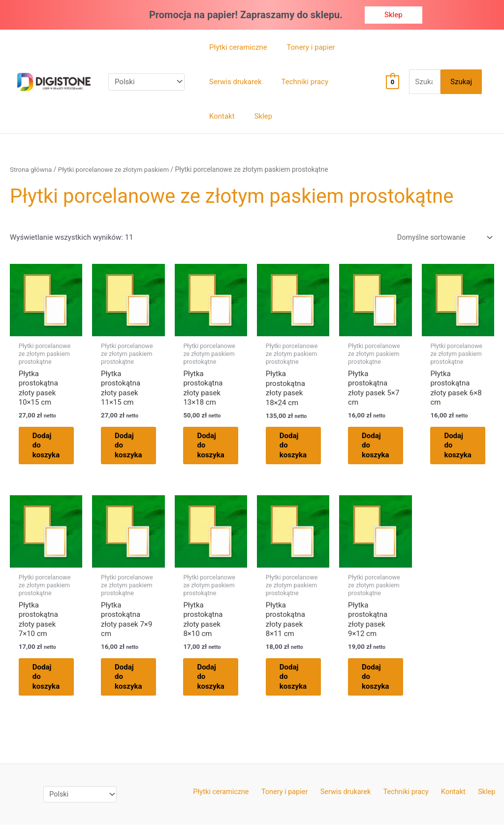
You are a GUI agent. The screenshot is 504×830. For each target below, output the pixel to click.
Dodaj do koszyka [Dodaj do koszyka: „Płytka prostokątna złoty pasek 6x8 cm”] (464, 447)
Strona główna (32, 169)
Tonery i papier (290, 797)
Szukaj (461, 82)
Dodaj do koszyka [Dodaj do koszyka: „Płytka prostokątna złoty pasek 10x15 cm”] (52, 447)
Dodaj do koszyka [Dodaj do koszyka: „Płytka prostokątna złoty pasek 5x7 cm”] (381, 447)
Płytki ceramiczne (230, 797)
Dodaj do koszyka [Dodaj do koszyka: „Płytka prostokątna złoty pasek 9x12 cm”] (381, 681)
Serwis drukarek (349, 797)
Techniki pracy (406, 797)
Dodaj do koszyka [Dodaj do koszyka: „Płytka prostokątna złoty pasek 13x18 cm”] (217, 447)
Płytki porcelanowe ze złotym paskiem (117, 169)
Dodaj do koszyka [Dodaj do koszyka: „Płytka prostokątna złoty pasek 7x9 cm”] (134, 681)
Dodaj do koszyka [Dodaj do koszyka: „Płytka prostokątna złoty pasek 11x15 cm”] (134, 447)
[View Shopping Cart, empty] (388, 82)
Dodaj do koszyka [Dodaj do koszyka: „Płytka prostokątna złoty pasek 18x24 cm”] (299, 447)
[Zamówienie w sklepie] (442, 238)
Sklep (478, 797)
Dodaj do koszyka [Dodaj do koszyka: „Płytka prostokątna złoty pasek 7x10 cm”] (52, 681)
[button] (394, 15)
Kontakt (449, 797)
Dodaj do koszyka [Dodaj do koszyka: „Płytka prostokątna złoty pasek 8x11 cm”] (299, 681)
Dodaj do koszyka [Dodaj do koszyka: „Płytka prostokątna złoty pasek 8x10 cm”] (217, 681)
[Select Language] (146, 82)
